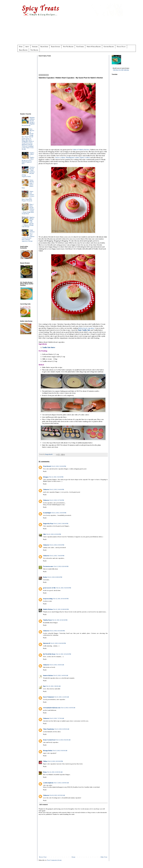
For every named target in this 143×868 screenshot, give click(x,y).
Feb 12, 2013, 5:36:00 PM (61, 524)
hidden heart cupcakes (86, 328)
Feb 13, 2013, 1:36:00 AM (57, 665)
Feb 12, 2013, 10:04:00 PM (61, 599)
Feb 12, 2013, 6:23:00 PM (54, 534)
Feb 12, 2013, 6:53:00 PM (57, 545)
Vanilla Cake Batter (49, 347)
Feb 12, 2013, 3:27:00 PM (57, 500)
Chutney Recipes (109, 47)
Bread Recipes (23, 50)
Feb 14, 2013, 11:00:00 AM (55, 772)
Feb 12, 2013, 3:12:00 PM (56, 477)
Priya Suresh (47, 466)
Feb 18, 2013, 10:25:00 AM (57, 795)
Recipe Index (44, 47)
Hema (45, 772)
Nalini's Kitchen (48, 609)
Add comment (43, 805)
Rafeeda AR (46, 643)
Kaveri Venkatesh (48, 697)
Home (21, 47)
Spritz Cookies (85, 158)
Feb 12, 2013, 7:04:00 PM (57, 556)
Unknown (46, 489)
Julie (44, 534)
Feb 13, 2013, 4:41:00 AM (62, 697)
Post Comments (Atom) (54, 860)
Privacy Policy (121, 47)
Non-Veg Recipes (68, 47)
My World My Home (49, 654)
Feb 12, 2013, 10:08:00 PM (61, 609)
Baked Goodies (56, 47)
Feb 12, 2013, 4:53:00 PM (59, 513)
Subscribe (35, 47)
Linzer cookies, (60, 158)
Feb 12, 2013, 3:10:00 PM (59, 466)
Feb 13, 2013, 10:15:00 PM (55, 761)
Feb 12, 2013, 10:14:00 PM (57, 631)
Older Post (104, 857)
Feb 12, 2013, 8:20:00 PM (61, 566)
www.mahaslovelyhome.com (52, 708)
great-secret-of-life (49, 588)
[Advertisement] (75, 32)
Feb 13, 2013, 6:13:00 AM (68, 708)
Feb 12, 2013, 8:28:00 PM (55, 577)
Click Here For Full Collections (121, 70)
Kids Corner (80, 47)
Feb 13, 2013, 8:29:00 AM (62, 729)
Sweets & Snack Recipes (94, 47)
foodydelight (47, 513)
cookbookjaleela (48, 783)
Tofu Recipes (34, 50)
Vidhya (45, 761)
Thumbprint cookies (73, 158)
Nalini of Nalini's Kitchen (81, 150)
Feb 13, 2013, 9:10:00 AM (60, 751)
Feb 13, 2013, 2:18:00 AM (53, 686)
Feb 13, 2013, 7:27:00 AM (57, 718)
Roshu (45, 577)
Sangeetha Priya (48, 524)
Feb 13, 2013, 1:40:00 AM (61, 675)
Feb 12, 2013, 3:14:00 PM (57, 489)
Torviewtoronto (48, 566)
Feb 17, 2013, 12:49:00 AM (61, 783)
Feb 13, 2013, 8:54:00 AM (63, 740)
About (27, 47)
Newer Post (43, 857)
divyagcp (46, 477)
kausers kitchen (48, 675)
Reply (45, 471)
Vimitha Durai (47, 620)
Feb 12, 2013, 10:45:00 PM (58, 643)
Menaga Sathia (48, 751)
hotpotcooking (48, 599)
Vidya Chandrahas (49, 729)
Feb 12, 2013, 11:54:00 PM (63, 654)
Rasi (44, 686)
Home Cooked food (49, 740)
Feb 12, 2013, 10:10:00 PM (60, 620)
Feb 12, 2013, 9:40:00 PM (64, 588)
